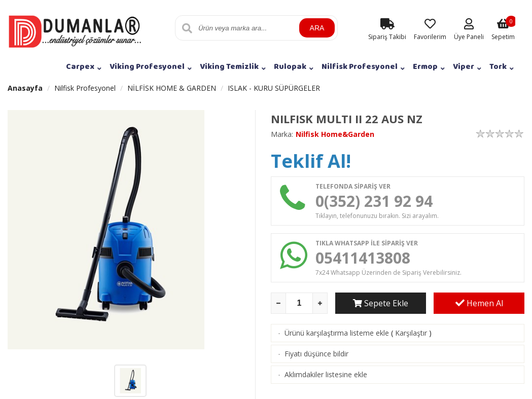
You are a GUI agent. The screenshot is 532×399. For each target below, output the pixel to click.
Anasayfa (25, 88)
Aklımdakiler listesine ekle (326, 374)
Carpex (80, 67)
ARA (317, 28)
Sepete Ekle (381, 303)
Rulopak (290, 67)
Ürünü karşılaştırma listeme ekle (337, 333)
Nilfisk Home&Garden (335, 134)
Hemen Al (479, 303)
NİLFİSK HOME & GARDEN (172, 88)
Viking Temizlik (229, 67)
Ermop (425, 67)
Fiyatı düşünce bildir (316, 354)
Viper (464, 67)
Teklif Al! (311, 161)
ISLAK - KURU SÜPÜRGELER (274, 88)
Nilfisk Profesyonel (360, 67)
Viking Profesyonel (147, 67)
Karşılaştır (411, 333)
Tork (498, 67)
